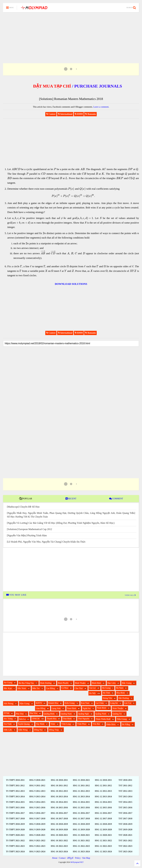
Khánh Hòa (53, 703)
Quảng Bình (49, 714)
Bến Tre (36, 688)
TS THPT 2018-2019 (15, 824)
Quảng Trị (117, 714)
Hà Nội (92, 693)
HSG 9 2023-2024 (37, 852)
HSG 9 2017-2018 (37, 819)
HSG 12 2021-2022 (103, 841)
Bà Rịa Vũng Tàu (26, 683)
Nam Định (72, 708)
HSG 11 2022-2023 (81, 846)
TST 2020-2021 (125, 835)
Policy (78, 858)
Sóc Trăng (8, 719)
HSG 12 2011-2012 (103, 786)
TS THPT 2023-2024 (15, 852)
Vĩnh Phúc (82, 724)
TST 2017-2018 (125, 819)
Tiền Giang (122, 719)
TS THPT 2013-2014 (15, 797)
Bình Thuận (80, 683)
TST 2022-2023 (125, 846)
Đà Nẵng (126, 724)
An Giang (8, 683)
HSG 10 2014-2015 (59, 802)
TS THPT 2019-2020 (15, 830)
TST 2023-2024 (125, 852)
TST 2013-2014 (125, 797)
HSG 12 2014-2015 (103, 802)
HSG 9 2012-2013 (37, 791)
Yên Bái (96, 724)
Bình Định (96, 683)
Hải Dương (124, 698)
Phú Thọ (20, 714)
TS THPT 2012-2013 (15, 791)
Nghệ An (87, 708)
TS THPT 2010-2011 (15, 780)
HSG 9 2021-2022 (37, 841)
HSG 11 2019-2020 (81, 830)
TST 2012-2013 (125, 791)
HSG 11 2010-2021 (81, 780)
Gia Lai (92, 688)
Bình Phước (63, 683)
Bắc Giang (127, 683)
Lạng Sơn (56, 708)
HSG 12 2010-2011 (103, 780)
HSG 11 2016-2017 (81, 813)
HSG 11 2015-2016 (81, 808)
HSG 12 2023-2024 (103, 852)
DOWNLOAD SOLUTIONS (71, 284)
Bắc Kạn (8, 688)
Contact (62, 858)
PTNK (7, 713)
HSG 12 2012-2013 (103, 791)
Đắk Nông (23, 730)
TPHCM (36, 719)
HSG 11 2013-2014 (81, 797)
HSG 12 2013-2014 (103, 797)
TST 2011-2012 (125, 786)
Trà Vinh (8, 724)
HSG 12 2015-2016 (103, 808)
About (55, 858)
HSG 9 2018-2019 (37, 824)
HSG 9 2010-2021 (37, 780)
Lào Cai (128, 703)
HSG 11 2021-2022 (81, 841)
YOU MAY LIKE (16, 595)
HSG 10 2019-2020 (59, 830)
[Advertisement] (71, 34)
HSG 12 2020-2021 (103, 835)
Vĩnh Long (66, 724)
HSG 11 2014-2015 (81, 802)
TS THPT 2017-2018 (15, 819)
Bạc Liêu (111, 683)
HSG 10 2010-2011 (59, 780)
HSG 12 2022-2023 (103, 846)
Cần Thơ (79, 688)
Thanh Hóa (51, 719)
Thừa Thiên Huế (103, 719)
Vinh (53, 724)
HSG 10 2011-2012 (59, 786)
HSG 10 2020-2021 (59, 835)
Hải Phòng (8, 704)
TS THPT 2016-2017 (15, 813)
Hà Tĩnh (106, 693)
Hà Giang (106, 688)
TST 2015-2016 (125, 808)
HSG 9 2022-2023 (37, 846)
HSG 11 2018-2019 (81, 824)
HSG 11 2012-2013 (81, 791)
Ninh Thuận (118, 708)
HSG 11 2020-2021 (81, 835)
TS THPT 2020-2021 (15, 835)
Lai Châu (100, 703)
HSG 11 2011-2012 (81, 786)
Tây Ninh (40, 724)
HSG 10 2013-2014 (59, 797)
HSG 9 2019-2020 (37, 830)
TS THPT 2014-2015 (15, 802)
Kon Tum (85, 703)
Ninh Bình (102, 708)
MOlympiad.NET (77, 862)
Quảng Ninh (101, 714)
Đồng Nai (38, 730)
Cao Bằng (50, 688)
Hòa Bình (121, 693)
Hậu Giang (25, 704)
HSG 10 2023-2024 (59, 852)
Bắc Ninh (22, 688)
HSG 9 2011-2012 (37, 786)
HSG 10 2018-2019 (59, 824)
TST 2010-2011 (125, 780)
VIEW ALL (130, 595)
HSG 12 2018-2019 (103, 824)
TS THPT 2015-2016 (15, 808)
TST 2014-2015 (125, 802)
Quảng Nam (66, 714)
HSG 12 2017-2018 (103, 819)
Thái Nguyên (83, 719)
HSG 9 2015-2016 (37, 808)
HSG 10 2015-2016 (59, 808)
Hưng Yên (107, 698)
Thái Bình (67, 719)
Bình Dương (46, 683)
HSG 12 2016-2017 (103, 813)
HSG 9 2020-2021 (37, 835)
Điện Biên (111, 724)
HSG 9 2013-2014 (37, 797)
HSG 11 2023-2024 (81, 852)
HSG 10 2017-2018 (59, 819)
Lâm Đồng (40, 708)
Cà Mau (65, 688)
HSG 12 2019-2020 (103, 830)
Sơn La (22, 719)
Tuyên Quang (24, 724)
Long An (114, 703)
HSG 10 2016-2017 (59, 813)
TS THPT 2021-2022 (15, 841)
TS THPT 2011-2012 (15, 786)
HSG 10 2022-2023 (59, 846)
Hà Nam (120, 688)
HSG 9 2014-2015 (37, 802)
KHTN (39, 703)
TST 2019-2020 (125, 830)
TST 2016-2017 (125, 813)
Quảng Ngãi (83, 714)
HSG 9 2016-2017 (37, 813)
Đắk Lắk (8, 730)
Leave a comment (101, 107)
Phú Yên (34, 713)
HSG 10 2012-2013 (59, 791)
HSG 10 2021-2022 (59, 841)
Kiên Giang (70, 703)
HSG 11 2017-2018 (81, 819)
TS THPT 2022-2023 (15, 846)
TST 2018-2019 (125, 824)
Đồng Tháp (54, 730)
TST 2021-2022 (125, 841)
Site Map (86, 858)
